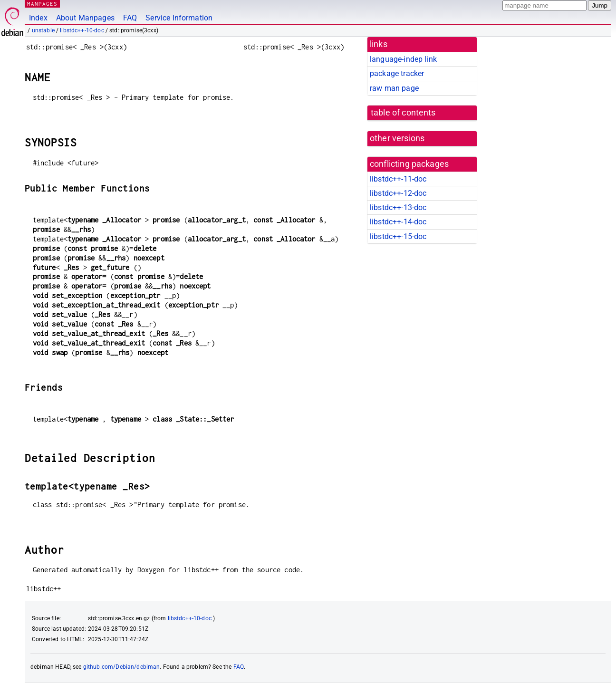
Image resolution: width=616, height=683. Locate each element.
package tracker (397, 73)
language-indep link (403, 59)
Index (38, 18)
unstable (43, 30)
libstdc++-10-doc (82, 30)
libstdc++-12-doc (398, 193)
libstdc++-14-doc (398, 222)
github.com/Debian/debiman (122, 667)
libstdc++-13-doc (398, 207)
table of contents (403, 113)
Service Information (179, 18)
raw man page (394, 88)
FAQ (130, 18)
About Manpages (85, 18)
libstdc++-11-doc (398, 179)
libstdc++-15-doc (398, 236)
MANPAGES (42, 4)
